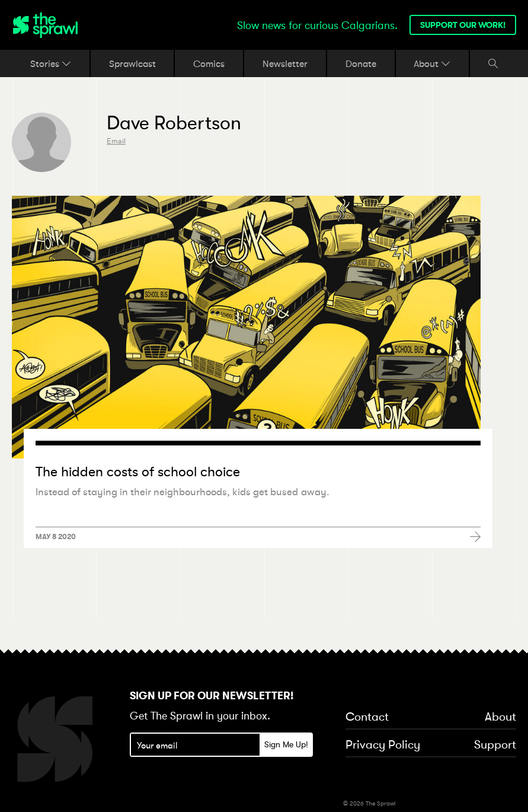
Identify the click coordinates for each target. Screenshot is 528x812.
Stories (51, 63)
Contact (367, 717)
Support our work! (463, 25)
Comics (209, 63)
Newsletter (285, 63)
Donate (361, 63)
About (432, 63)
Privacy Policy (383, 745)
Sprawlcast (132, 63)
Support (495, 745)
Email (116, 141)
